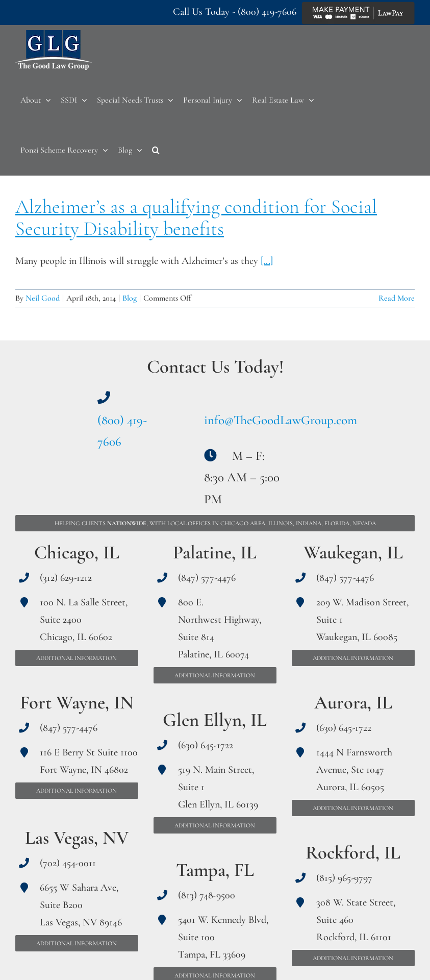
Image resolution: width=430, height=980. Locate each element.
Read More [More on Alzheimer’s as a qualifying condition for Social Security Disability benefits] (397, 298)
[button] (156, 150)
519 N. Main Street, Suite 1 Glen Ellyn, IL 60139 (218, 787)
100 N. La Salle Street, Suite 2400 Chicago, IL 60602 (84, 620)
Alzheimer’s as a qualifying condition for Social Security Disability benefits (196, 218)
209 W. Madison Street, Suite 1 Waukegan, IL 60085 (362, 620)
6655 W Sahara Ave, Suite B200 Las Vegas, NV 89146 (81, 905)
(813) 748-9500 (207, 895)
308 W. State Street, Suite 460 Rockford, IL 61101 (356, 920)
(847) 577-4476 (69, 728)
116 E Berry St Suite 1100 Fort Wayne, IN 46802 (89, 761)
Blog (130, 298)
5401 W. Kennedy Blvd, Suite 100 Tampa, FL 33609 (223, 937)
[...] (267, 261)
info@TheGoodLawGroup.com (281, 420)
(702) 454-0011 (68, 863)
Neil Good (43, 298)
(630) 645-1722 (206, 745)
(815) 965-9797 (344, 878)
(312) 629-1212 (66, 578)
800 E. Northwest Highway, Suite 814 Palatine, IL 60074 (220, 628)
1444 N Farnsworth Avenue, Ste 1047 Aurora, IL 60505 (354, 770)
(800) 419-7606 (267, 12)
